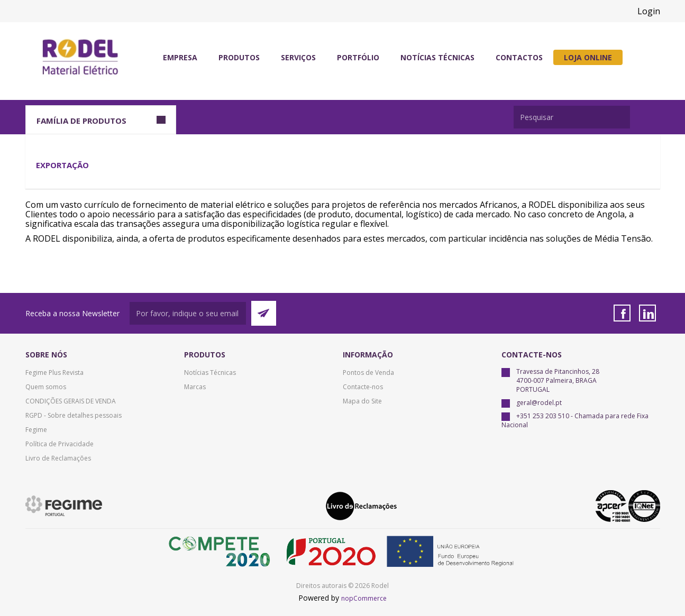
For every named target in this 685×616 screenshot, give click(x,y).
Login (649, 11)
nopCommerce (364, 598)
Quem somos (46, 387)
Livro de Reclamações (58, 458)
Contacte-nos (363, 387)
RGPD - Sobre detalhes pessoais (74, 415)
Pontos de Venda (368, 373)
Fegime (36, 430)
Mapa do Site (362, 401)
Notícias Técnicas (210, 373)
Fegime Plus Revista (54, 373)
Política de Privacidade (60, 444)
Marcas (195, 387)
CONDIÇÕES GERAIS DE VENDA (71, 401)
